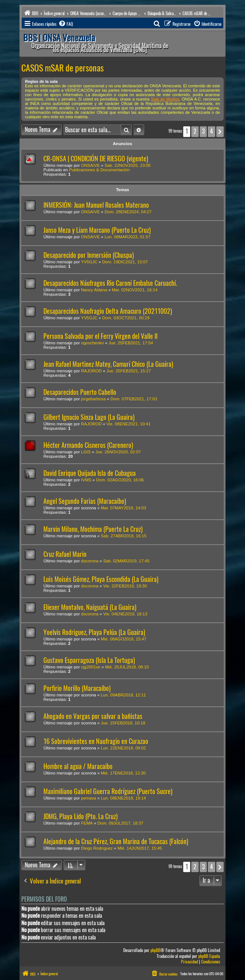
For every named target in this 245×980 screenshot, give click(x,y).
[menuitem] (65, 24)
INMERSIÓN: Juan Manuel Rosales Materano (96, 205)
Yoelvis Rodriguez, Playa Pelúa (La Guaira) (94, 632)
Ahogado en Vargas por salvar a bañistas (93, 716)
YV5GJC (89, 262)
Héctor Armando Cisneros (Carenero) (88, 445)
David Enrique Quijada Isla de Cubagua (90, 473)
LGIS (86, 452)
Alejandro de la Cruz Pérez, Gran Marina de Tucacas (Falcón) (116, 841)
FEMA (87, 823)
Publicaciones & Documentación (100, 170)
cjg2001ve (90, 667)
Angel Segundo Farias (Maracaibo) (85, 501)
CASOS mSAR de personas (63, 68)
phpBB (155, 950)
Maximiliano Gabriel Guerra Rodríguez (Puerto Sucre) (108, 791)
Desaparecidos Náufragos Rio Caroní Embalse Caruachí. (110, 283)
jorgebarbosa (93, 399)
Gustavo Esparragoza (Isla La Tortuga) (89, 660)
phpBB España (209, 956)
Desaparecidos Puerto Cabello (80, 392)
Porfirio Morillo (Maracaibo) (77, 688)
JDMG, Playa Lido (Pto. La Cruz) (81, 816)
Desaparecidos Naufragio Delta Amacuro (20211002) (108, 311)
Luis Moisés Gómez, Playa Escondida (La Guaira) (101, 579)
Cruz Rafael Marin (65, 554)
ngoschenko (92, 343)
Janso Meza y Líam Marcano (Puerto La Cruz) (97, 230)
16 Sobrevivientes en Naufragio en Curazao (96, 741)
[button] (220, 131)
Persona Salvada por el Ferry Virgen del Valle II (100, 336)
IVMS (86, 480)
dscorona (90, 561)
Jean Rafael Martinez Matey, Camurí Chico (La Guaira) (108, 364)
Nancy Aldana (94, 290)
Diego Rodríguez (97, 848)
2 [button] (195, 131)
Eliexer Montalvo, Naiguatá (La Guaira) (90, 607)
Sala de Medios (165, 99)
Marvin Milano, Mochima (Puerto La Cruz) (93, 529)
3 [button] (203, 131)
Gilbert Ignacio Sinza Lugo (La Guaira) (89, 417)
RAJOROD (91, 371)
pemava (88, 798)
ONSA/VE (90, 165)
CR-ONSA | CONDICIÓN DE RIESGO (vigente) (96, 159)
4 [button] (212, 131)
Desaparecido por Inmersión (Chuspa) (89, 255)
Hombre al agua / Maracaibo (78, 766)
